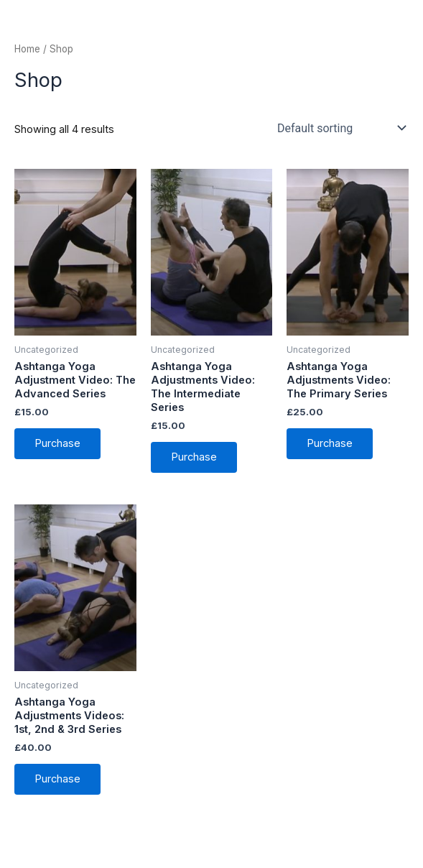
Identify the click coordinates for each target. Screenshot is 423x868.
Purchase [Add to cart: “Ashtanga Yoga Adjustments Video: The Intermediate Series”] (194, 457)
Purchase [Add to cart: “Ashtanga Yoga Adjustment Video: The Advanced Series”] (57, 443)
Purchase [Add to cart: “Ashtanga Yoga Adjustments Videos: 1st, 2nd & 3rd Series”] (57, 779)
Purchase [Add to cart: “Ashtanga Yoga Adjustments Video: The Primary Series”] (330, 443)
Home (27, 49)
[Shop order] (340, 128)
